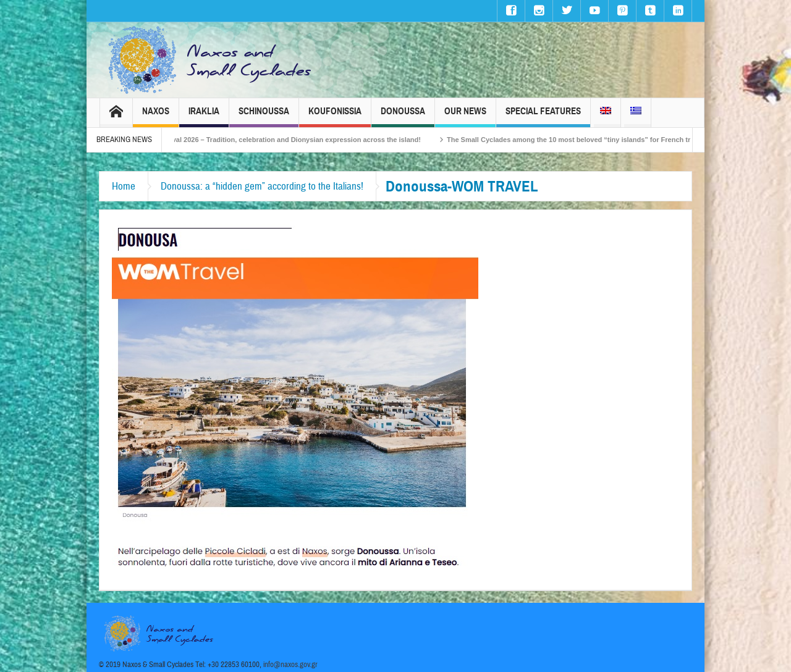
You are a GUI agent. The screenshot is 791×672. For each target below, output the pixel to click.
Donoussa (403, 116)
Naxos (156, 116)
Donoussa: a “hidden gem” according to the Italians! (262, 186)
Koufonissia (335, 116)
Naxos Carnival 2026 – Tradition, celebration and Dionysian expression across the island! (291, 140)
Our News (465, 116)
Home (124, 186)
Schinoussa (264, 116)
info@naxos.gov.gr (290, 665)
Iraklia (204, 116)
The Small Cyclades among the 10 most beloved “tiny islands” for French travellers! (597, 140)
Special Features (543, 116)
